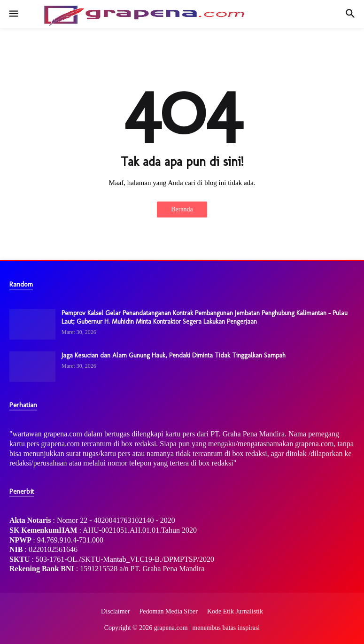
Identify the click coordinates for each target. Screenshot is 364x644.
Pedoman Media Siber (169, 611)
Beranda (182, 209)
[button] (13, 14)
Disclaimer (115, 611)
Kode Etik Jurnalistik (235, 611)
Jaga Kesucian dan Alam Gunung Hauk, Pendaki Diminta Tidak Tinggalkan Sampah (174, 355)
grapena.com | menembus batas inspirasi (207, 628)
